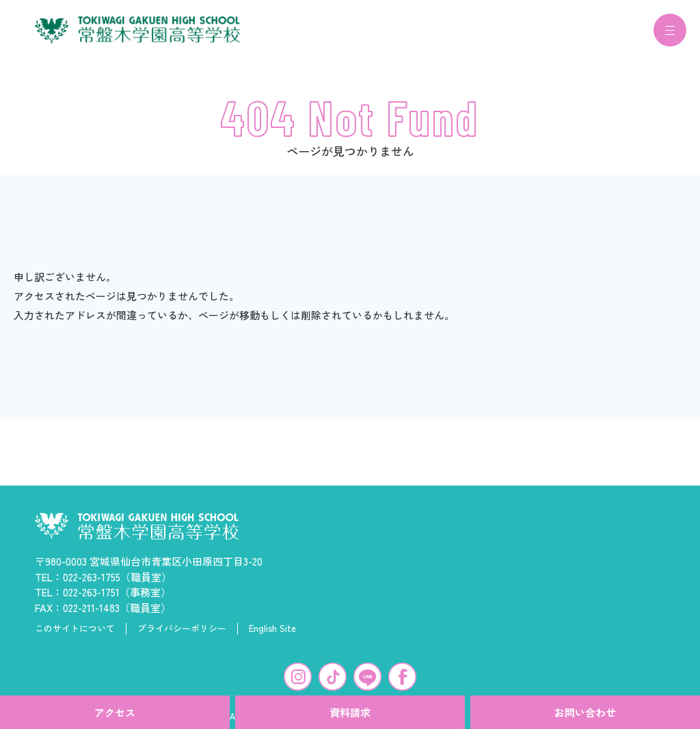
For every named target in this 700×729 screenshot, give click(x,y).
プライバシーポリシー (182, 637)
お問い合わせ (585, 712)
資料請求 (350, 712)
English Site (272, 637)
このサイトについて (75, 637)
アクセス (115, 712)
